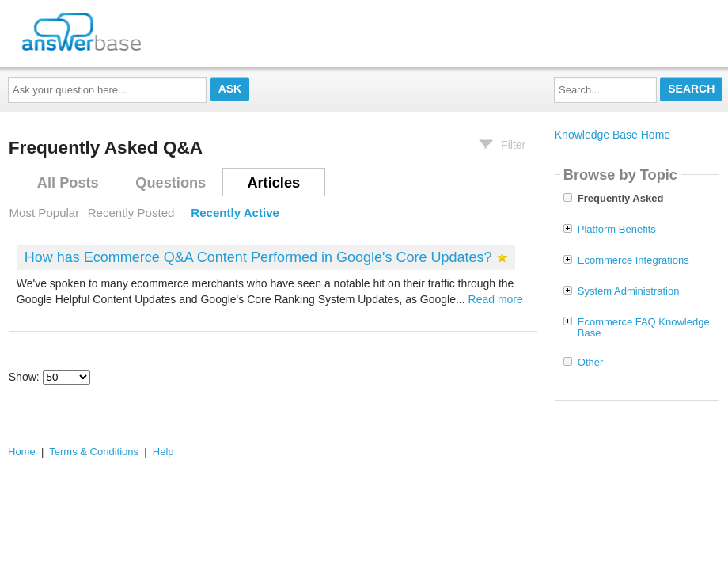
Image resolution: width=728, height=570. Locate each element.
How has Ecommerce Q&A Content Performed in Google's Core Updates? (258, 257)
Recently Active (235, 213)
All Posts (68, 183)
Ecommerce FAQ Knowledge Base (644, 328)
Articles (273, 183)
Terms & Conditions (94, 452)
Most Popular (45, 213)
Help (163, 452)
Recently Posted (131, 213)
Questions (171, 183)
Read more (496, 299)
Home (22, 452)
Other (591, 363)
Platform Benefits (617, 230)
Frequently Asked (621, 199)
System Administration (629, 291)
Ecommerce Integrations (633, 260)
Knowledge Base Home (612, 135)
